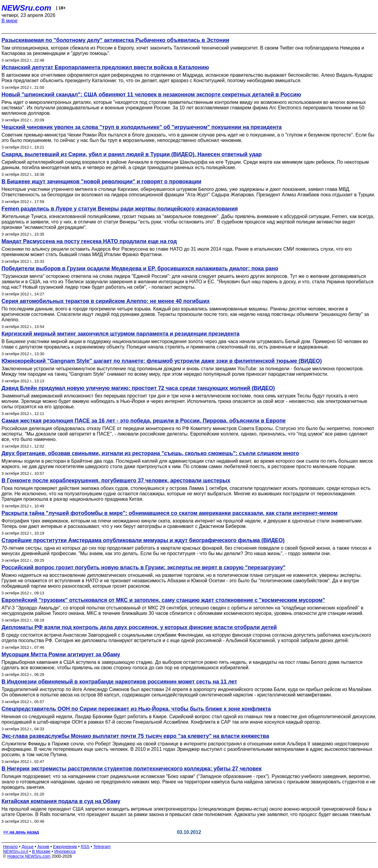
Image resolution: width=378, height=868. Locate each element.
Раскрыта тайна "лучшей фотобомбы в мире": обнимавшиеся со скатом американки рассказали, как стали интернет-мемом (170, 513)
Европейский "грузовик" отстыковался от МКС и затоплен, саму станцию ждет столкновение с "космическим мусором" (163, 600)
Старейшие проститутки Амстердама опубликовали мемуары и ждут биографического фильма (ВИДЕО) (143, 540)
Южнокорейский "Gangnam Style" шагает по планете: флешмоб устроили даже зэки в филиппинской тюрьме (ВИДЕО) (162, 361)
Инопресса (65, 851)
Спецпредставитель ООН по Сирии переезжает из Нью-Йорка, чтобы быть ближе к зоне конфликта (136, 709)
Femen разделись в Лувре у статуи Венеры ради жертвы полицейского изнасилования (120, 209)
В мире (10, 21)
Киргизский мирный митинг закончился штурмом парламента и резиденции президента (121, 334)
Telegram (102, 847)
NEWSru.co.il (16, 851)
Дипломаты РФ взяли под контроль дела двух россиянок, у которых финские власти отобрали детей (139, 627)
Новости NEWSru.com (29, 856)
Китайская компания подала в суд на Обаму (61, 801)
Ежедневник (65, 847)
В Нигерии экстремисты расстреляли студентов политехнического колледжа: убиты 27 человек (132, 769)
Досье (27, 847)
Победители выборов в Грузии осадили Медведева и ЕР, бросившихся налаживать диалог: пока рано (140, 268)
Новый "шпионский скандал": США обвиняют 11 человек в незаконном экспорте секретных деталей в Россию (151, 95)
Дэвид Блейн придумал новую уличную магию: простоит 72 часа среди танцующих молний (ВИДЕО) (138, 388)
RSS (85, 847)
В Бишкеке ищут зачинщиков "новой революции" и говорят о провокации (101, 182)
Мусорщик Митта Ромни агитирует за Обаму (61, 654)
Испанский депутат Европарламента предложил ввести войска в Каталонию (105, 67)
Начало (10, 847)
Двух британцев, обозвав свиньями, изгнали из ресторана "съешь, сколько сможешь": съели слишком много (150, 453)
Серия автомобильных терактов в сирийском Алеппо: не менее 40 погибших (106, 301)
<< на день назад (21, 832)
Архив (43, 847)
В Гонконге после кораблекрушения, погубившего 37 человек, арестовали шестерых (116, 481)
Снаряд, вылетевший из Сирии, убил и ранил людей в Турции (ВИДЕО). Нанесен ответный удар (132, 154)
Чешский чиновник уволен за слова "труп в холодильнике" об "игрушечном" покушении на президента (142, 127)
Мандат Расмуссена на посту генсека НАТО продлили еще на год (89, 241)
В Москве (41, 851)
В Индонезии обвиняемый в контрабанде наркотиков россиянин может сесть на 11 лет (119, 682)
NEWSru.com (26, 8)
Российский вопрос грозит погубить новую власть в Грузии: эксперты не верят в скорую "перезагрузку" (144, 567)
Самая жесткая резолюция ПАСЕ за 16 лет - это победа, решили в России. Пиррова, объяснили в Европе (144, 421)
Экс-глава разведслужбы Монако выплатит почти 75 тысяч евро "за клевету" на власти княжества (135, 736)
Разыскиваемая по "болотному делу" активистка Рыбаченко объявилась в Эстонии (115, 40)
